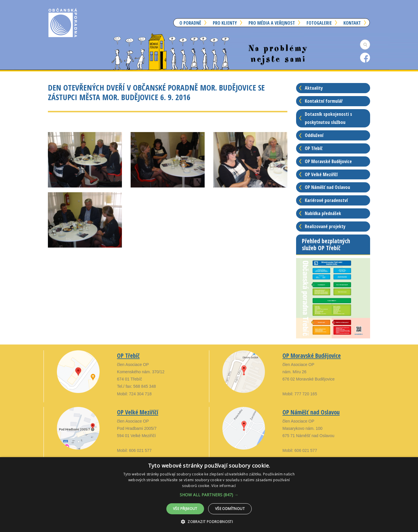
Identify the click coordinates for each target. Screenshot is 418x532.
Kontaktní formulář (324, 101)
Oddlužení (314, 135)
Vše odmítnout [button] (230, 509)
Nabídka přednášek (323, 213)
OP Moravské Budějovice (328, 161)
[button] (209, 495)
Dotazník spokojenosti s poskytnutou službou (328, 118)
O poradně (190, 23)
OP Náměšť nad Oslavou (327, 187)
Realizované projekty (325, 226)
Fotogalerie (319, 23)
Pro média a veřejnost (272, 23)
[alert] (209, 495)
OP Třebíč (314, 148)
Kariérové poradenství (326, 200)
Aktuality (314, 88)
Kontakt (352, 23)
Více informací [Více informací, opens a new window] (224, 486)
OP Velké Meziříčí (321, 174)
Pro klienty (225, 23)
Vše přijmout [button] (185, 509)
